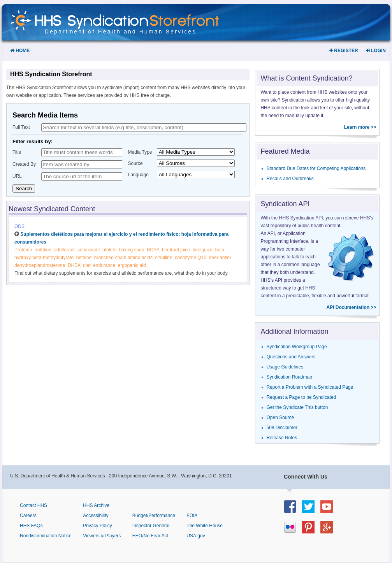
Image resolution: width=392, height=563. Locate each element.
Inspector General (151, 526)
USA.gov (196, 536)
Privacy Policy (98, 526)
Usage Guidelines (285, 367)
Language (138, 175)
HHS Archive (96, 505)
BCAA (153, 250)
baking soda (132, 250)
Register (344, 51)
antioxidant (88, 250)
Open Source (280, 417)
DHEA (74, 265)
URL (17, 176)
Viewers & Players (102, 536)
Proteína (23, 250)
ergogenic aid (132, 265)
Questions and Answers (291, 357)
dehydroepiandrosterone (40, 265)
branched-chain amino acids (123, 258)
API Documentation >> (351, 307)
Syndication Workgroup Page (296, 347)
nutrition (43, 250)
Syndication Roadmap (289, 377)
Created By (24, 164)
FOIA (192, 516)
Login (376, 51)
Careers (28, 516)
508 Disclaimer (282, 428)
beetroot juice (176, 250)
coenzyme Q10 (191, 258)
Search (24, 189)
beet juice (203, 250)
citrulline (164, 258)
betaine (84, 258)
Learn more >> (360, 127)
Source (135, 163)
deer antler (220, 258)
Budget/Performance (154, 516)
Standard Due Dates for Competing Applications (316, 168)
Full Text (21, 127)
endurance (104, 265)
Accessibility (96, 516)
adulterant (64, 250)
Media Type (140, 152)
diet (87, 265)
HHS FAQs (31, 526)
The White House (205, 526)
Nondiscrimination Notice (46, 536)
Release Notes (282, 438)
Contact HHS (33, 505)
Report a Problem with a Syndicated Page (310, 387)
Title (17, 152)
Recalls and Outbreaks (290, 179)
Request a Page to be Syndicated (301, 397)
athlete (109, 250)
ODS (19, 226)
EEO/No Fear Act (150, 536)
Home (20, 51)
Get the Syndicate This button (297, 407)
